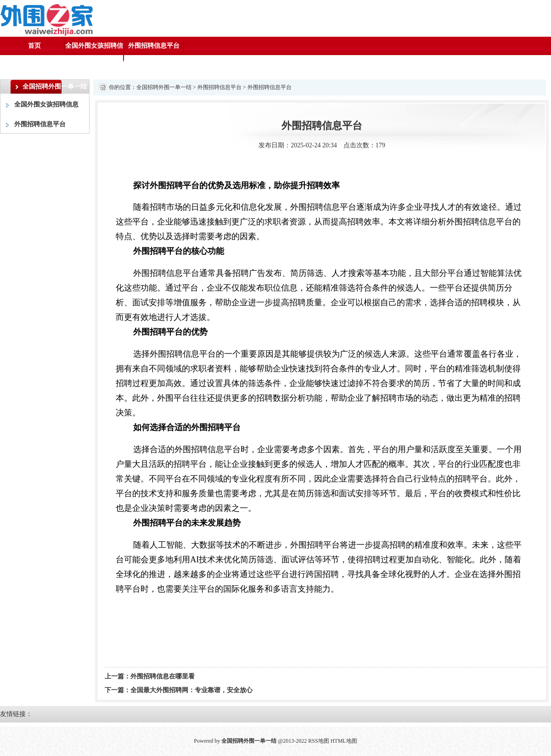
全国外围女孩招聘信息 (94, 55)
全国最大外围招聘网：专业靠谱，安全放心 (191, 690)
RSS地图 (318, 741)
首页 (34, 46)
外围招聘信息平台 (154, 46)
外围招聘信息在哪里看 (163, 676)
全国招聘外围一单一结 (164, 87)
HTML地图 (344, 741)
